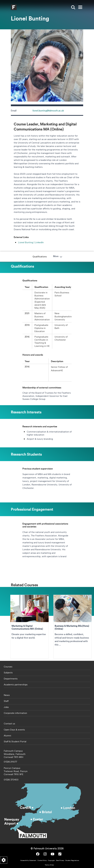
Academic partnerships (16, 684)
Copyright (51, 860)
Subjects (8, 672)
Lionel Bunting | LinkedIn (31, 242)
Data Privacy (60, 860)
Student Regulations (72, 860)
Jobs (6, 707)
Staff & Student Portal (15, 741)
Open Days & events (14, 730)
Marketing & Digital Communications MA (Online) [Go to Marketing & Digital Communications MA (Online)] (30, 627)
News (7, 695)
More (83, 256)
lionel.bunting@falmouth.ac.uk (48, 111)
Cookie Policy (42, 860)
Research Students (62, 256)
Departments (11, 679)
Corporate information (15, 713)
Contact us (9, 724)
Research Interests (37, 256)
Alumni (7, 735)
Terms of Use (49, 865)
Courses (8, 667)
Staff (6, 701)
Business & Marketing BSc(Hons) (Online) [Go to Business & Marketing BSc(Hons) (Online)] (73, 627)
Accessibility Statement (28, 860)
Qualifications (15, 256)
